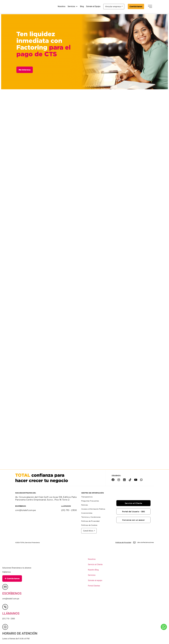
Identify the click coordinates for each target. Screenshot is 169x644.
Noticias (85, 505)
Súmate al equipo (95, 580)
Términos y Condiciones (91, 517)
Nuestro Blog (93, 570)
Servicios (92, 575)
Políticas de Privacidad (90, 521)
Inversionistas (87, 513)
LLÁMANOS (11, 613)
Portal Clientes (94, 586)
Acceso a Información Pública (93, 509)
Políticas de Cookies (89, 525)
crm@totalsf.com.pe (26, 510)
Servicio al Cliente (95, 564)
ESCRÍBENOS (12, 593)
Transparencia (87, 497)
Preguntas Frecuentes (90, 501)
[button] (73, 6)
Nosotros (92, 559)
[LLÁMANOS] (5, 607)
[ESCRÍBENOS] (5, 587)
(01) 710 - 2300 (69, 510)
